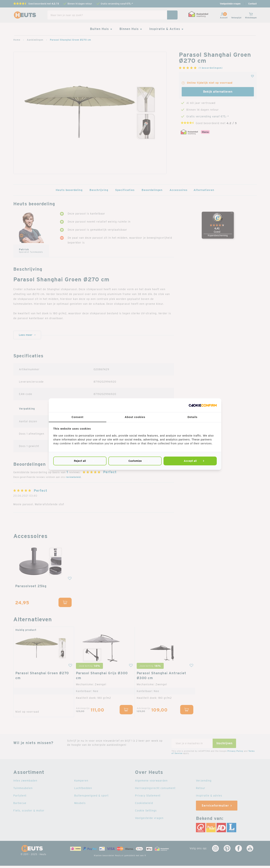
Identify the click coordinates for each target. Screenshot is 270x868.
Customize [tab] (135, 461)
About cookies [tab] (135, 417)
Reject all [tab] (80, 461)
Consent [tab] (78, 417)
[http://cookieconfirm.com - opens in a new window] (203, 405)
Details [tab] (192, 417)
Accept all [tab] (190, 461)
